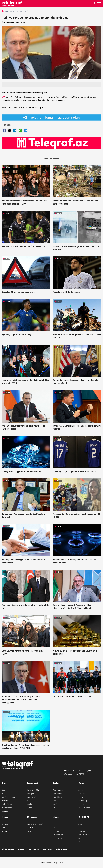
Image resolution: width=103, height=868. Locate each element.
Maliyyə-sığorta (33, 797)
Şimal (81, 824)
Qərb (80, 838)
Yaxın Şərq (83, 801)
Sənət (29, 831)
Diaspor (5, 794)
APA (3, 97)
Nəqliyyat (31, 804)
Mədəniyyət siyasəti (35, 824)
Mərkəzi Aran (84, 835)
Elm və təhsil (58, 794)
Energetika (31, 794)
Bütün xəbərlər (8, 849)
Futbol (55, 828)
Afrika (81, 790)
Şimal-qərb (83, 831)
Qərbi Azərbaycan (8, 797)
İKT (29, 801)
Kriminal (5, 828)
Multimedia (34, 849)
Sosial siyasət (58, 790)
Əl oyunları (57, 831)
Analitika (22, 849)
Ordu (3, 790)
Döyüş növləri (58, 835)
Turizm (30, 808)
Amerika (82, 794)
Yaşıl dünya (57, 797)
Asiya (81, 797)
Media (55, 804)
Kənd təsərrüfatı (34, 790)
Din (54, 808)
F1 (54, 824)
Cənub (81, 842)
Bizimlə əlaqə (61, 849)
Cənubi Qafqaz (84, 808)
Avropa (81, 804)
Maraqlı (4, 831)
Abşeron (82, 828)
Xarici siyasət (7, 804)
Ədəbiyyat (31, 828)
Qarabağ (5, 811)
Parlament (6, 801)
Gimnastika (57, 838)
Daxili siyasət (7, 808)
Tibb (54, 801)
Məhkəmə (5, 824)
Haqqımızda (47, 849)
